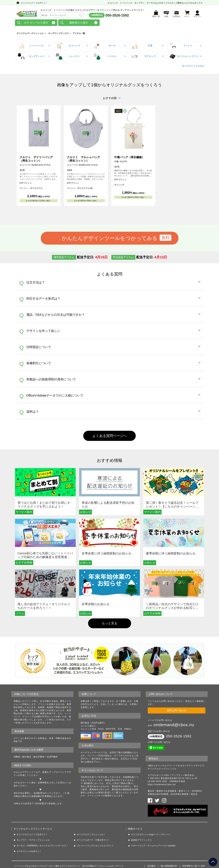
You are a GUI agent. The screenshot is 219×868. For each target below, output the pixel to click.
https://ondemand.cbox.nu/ (162, 785)
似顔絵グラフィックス (141, 841)
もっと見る (110, 624)
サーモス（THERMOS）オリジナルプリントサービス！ (42, 847)
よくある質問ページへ (110, 437)
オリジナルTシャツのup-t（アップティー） (151, 835)
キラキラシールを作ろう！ (29, 852)
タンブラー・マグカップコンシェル (33, 841)
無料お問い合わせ (177, 711)
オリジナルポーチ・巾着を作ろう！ (93, 841)
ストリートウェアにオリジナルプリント (95, 847)
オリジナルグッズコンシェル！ (91, 835)
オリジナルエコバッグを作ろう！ (32, 835)
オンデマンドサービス (58, 34)
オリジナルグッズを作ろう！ (34, 3)
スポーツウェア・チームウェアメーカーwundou (153, 847)
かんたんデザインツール (26, 773)
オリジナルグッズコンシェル (30, 34)
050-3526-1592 (117, 16)
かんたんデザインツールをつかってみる (109, 239)
